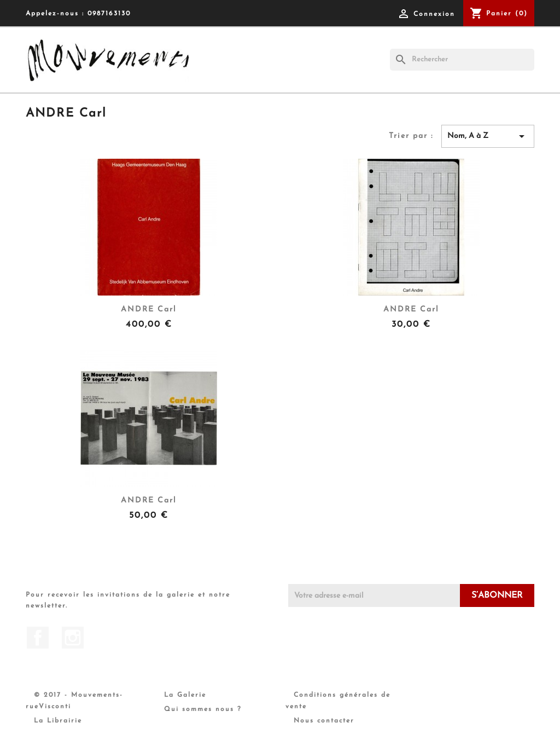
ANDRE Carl (149, 310)
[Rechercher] (462, 60)
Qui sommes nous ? (203, 709)
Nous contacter (324, 721)
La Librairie (58, 721)
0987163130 (109, 14)
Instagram (73, 638)
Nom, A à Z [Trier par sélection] (488, 136)
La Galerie (185, 695)
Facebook (38, 638)
